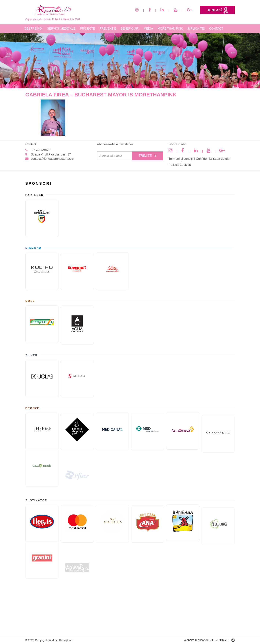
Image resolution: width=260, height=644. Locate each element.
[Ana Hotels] (112, 522)
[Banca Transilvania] (42, 218)
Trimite (148, 156)
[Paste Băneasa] (183, 519)
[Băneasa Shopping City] (77, 433)
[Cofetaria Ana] (148, 526)
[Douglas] (42, 378)
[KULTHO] (42, 270)
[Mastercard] (77, 525)
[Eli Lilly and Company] (112, 270)
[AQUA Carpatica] (77, 326)
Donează (217, 10)
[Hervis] (42, 523)
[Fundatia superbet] (77, 273)
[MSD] (148, 434)
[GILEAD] (77, 380)
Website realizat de (209, 640)
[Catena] (42, 323)
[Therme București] (42, 431)
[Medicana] (112, 430)
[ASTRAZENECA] (183, 427)
